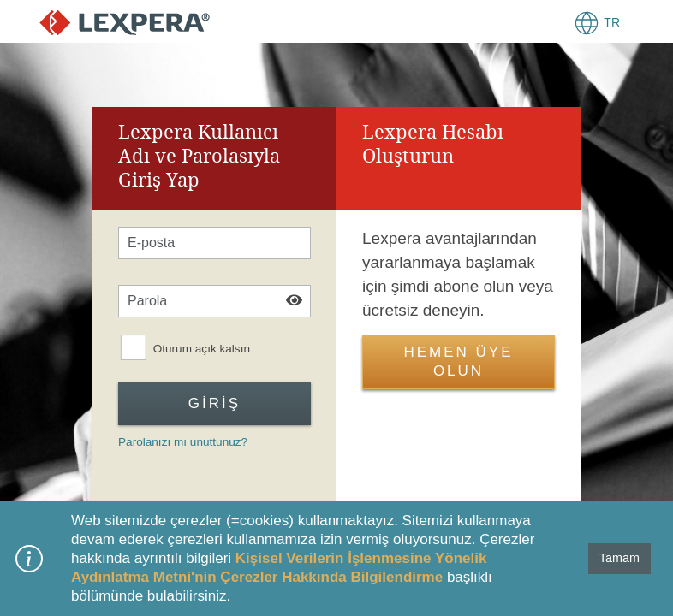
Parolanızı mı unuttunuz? (183, 442)
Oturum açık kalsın (202, 349)
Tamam (619, 558)
